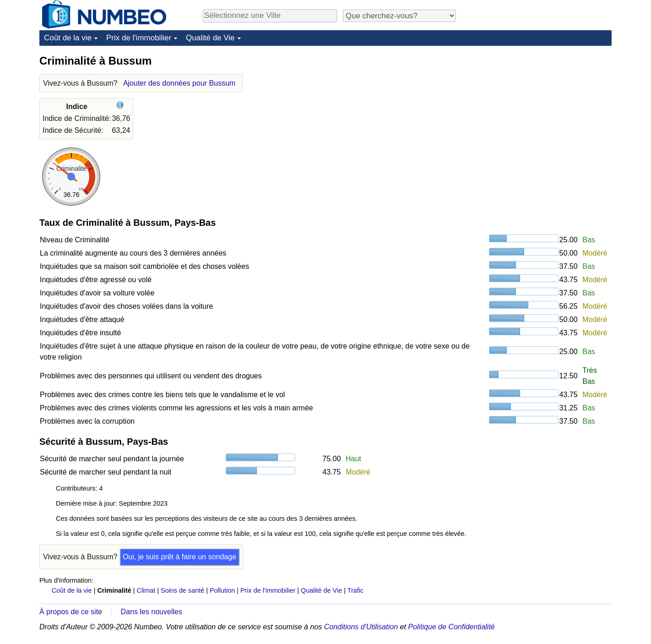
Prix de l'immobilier (139, 38)
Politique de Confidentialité (451, 627)
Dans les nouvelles (152, 612)
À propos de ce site (71, 612)
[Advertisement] (543, 111)
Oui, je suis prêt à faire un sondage (179, 557)
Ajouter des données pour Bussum (179, 83)
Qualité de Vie (210, 38)
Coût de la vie (68, 38)
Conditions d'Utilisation (361, 627)
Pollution (222, 590)
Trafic (355, 590)
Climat (146, 590)
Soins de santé (182, 590)
